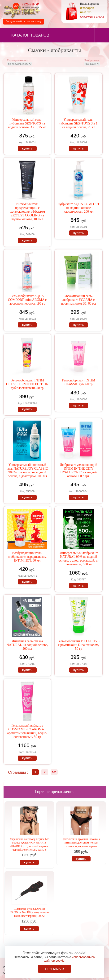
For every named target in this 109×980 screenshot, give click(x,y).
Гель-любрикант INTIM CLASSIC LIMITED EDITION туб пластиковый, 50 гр (27, 384)
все (54, 772)
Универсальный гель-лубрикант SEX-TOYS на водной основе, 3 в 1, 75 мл (27, 123)
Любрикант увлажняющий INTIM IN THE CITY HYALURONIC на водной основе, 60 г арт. (78, 470)
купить (27, 148)
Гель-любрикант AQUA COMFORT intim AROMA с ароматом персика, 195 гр (27, 300)
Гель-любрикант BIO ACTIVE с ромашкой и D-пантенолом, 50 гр (78, 645)
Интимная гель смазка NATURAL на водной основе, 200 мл (27, 645)
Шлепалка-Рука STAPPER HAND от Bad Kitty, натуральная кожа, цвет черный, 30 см (29, 912)
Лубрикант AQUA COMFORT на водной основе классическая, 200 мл (78, 208)
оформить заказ (92, 17)
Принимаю (54, 969)
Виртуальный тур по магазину (23, 21)
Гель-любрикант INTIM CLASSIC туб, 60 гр (79, 382)
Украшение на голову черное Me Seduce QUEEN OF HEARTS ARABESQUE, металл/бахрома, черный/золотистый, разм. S (29, 844)
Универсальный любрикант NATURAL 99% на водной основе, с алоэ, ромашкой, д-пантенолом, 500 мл (78, 559)
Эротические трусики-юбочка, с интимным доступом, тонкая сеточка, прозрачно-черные (81, 843)
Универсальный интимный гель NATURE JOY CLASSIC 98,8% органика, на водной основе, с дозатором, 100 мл (27, 470)
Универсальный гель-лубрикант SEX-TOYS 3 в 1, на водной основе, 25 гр (78, 123)
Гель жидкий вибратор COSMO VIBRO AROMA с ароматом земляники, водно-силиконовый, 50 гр (27, 731)
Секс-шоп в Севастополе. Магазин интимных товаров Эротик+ (21, 10)
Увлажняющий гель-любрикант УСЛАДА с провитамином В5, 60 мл (78, 300)
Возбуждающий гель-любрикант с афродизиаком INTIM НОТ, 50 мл (27, 557)
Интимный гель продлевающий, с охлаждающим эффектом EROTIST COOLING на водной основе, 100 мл (27, 212)
